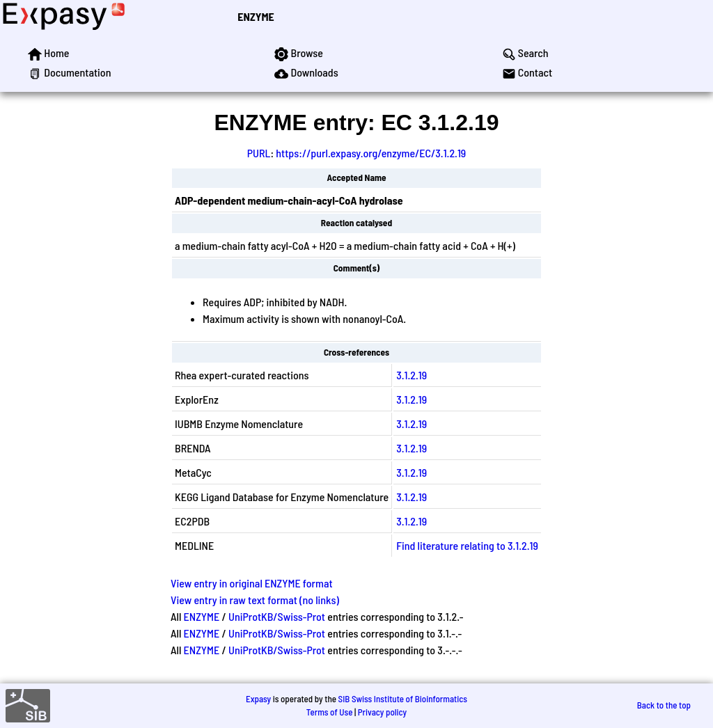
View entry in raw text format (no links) (255, 600)
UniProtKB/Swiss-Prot (277, 616)
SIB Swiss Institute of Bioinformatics (403, 699)
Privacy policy (382, 712)
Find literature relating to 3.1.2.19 (467, 545)
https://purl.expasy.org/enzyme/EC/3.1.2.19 (371, 153)
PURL (259, 153)
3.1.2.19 (412, 375)
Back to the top (664, 705)
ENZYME (256, 16)
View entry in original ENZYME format (252, 583)
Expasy (258, 699)
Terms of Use (330, 712)
